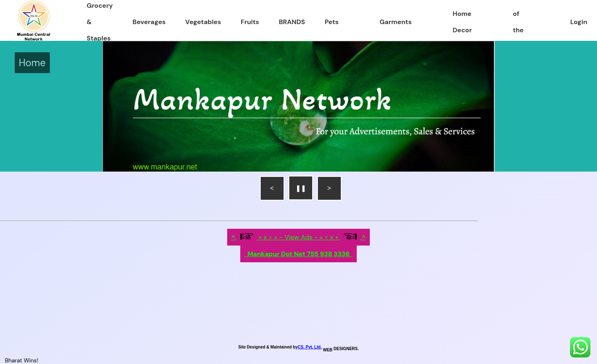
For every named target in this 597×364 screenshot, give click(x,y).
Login (579, 22)
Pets (331, 22)
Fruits (250, 22)
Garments (396, 22)
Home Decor (462, 22)
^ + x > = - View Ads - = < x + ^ (299, 237)
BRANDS (292, 22)
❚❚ (301, 188)
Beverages (149, 22)
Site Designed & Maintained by (268, 347)
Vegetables (203, 22)
